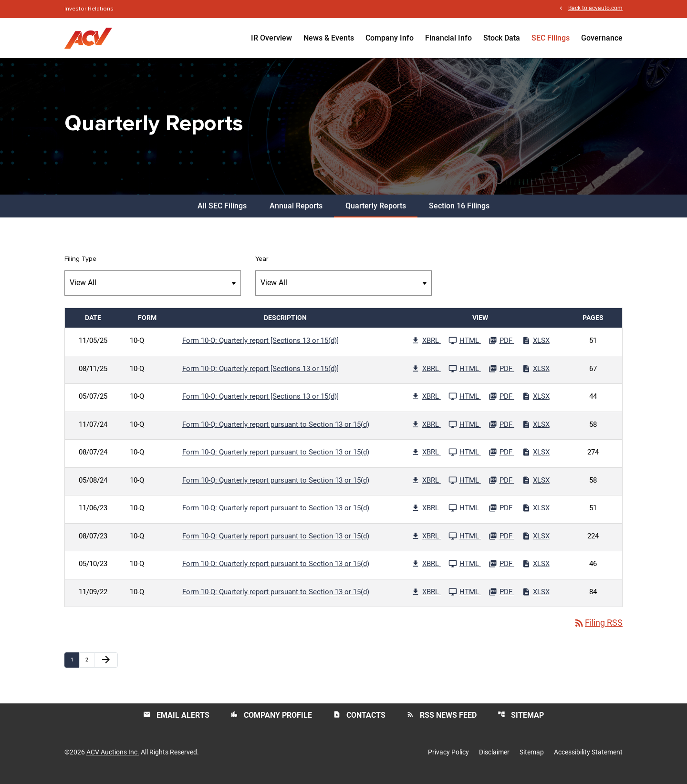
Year (262, 266)
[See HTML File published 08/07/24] (465, 459)
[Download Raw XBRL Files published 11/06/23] (426, 515)
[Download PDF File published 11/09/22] (501, 598)
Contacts (359, 722)
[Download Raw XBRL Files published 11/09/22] (426, 598)
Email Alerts (176, 722)
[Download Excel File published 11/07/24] (536, 431)
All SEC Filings (222, 212)
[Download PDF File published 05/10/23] (501, 570)
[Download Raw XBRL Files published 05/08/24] (426, 487)
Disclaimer (494, 759)
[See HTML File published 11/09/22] (465, 598)
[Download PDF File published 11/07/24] (501, 431)
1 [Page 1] (75, 666)
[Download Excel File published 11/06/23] (536, 515)
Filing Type (80, 266)
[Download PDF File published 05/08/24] (501, 487)
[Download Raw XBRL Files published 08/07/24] (426, 459)
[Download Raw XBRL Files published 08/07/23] (426, 543)
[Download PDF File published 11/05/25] (501, 347)
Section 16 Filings (459, 212)
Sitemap (521, 722)
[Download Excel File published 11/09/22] (536, 598)
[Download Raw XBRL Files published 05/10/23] (426, 570)
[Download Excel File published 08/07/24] (536, 459)
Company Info (390, 38)
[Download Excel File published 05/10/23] (536, 570)
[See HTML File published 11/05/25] (465, 347)
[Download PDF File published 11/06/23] (501, 515)
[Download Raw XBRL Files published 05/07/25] (426, 403)
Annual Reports (296, 212)
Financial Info (448, 38)
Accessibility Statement (588, 759)
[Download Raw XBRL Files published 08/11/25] (426, 375)
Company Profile (271, 722)
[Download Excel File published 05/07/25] (536, 403)
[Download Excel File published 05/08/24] (536, 487)
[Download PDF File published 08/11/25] (501, 375)
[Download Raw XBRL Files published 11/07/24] (426, 431)
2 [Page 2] (90, 666)
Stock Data (502, 38)
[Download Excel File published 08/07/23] (536, 543)
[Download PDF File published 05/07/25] (501, 403)
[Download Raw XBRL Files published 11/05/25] (426, 347)
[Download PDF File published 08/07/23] (501, 543)
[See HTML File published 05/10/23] (465, 570)
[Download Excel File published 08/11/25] (536, 375)
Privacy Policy (448, 759)
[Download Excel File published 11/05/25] (536, 347)
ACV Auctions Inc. (113, 759)
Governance (602, 38)
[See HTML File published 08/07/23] (465, 543)
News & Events (329, 38)
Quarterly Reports (376, 212)
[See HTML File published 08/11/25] (465, 375)
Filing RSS (598, 630)
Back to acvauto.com (595, 9)
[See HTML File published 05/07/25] (465, 403)
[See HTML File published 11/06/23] (465, 515)
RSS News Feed (442, 722)
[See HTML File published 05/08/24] (465, 487)
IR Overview (271, 38)
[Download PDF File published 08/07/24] (501, 459)
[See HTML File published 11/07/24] (465, 431)
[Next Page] (106, 667)
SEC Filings (551, 38)
